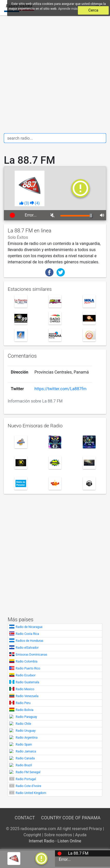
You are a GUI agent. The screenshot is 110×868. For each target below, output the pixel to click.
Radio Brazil (24, 765)
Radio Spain (24, 745)
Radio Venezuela (27, 696)
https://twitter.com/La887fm (61, 389)
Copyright (32, 835)
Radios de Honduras (30, 641)
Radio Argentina (27, 738)
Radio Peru (23, 703)
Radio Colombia (27, 662)
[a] (41, 858)
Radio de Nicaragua (29, 627)
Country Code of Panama (71, 818)
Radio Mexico (25, 689)
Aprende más (68, 9)
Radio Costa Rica (27, 634)
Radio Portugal (26, 779)
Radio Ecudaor (26, 675)
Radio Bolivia (25, 710)
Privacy (95, 829)
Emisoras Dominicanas (31, 655)
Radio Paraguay (26, 717)
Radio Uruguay (26, 731)
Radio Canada (25, 758)
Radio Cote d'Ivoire (28, 786)
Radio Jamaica (26, 751)
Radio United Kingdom (31, 793)
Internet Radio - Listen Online (55, 841)
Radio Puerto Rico (28, 668)
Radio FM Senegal (28, 772)
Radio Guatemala (27, 682)
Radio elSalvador (27, 648)
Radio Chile (23, 724)
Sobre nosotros (58, 835)
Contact (25, 818)
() (24, 203)
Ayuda (81, 835)
